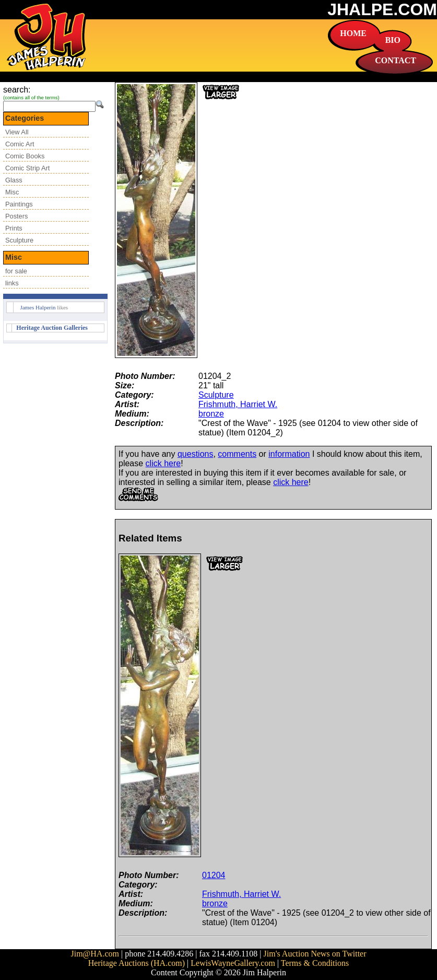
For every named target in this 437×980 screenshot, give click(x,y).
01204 (214, 875)
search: (17, 90)
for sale (16, 271)
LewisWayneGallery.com (233, 963)
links (12, 283)
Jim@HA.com (95, 954)
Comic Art (20, 144)
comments (237, 454)
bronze (211, 414)
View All (17, 132)
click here (163, 463)
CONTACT (395, 60)
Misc (12, 192)
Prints (14, 228)
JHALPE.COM (382, 9)
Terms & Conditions (315, 963)
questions (196, 454)
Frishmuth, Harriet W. (238, 404)
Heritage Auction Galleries (52, 328)
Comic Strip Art (27, 168)
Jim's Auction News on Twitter (315, 954)
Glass (14, 180)
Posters (16, 216)
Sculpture (19, 240)
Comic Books (25, 156)
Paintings (19, 204)
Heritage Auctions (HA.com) (137, 963)
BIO (393, 40)
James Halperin (38, 307)
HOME (353, 33)
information (289, 454)
